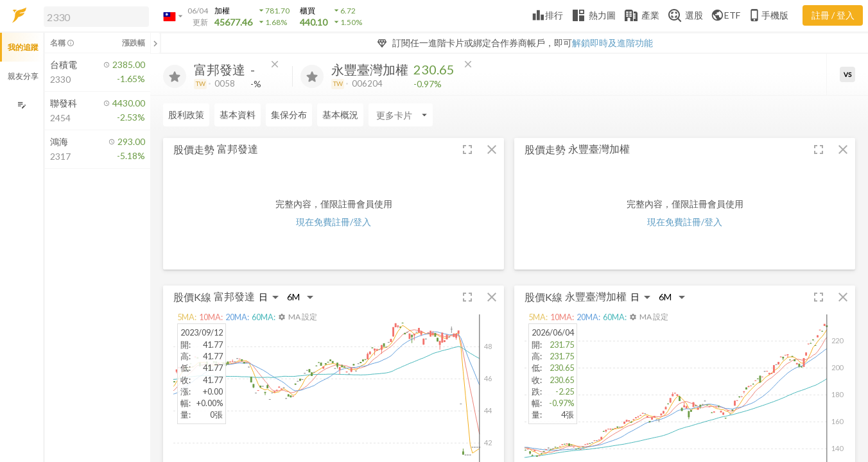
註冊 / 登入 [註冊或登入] (833, 15)
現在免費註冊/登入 (334, 222)
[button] (94, 16)
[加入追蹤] (175, 76)
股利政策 (186, 115)
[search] (96, 17)
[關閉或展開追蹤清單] (155, 43)
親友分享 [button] (23, 76)
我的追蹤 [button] (23, 47)
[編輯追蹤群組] (22, 105)
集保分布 (289, 115)
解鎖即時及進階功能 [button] (612, 43)
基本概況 (340, 115)
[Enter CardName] (401, 115)
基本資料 (238, 115)
